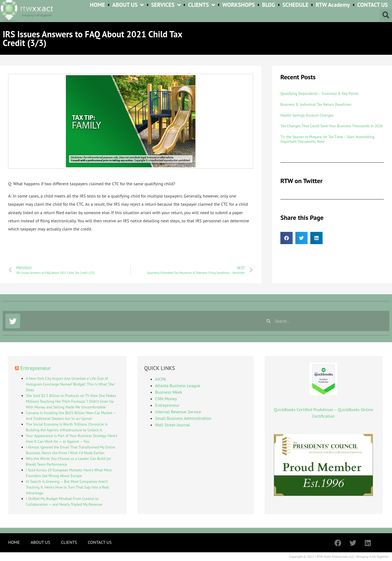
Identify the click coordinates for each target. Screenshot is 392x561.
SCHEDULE (295, 5)
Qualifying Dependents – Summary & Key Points (319, 93)
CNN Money (166, 399)
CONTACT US (373, 5)
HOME (97, 5)
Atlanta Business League (178, 386)
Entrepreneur (35, 368)
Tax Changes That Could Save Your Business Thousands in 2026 (332, 126)
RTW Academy (333, 5)
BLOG (268, 5)
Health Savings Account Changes (307, 115)
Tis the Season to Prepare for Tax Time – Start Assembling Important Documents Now (327, 139)
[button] (386, 15)
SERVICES (166, 5)
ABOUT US (128, 5)
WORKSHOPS (239, 5)
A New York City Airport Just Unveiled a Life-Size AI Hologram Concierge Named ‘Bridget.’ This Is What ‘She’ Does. (70, 384)
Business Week (169, 392)
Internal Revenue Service (178, 412)
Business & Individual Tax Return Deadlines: (316, 104)
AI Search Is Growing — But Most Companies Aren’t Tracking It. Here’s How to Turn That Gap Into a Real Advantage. (67, 487)
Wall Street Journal (173, 425)
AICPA (161, 379)
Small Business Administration (183, 418)
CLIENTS (202, 5)
